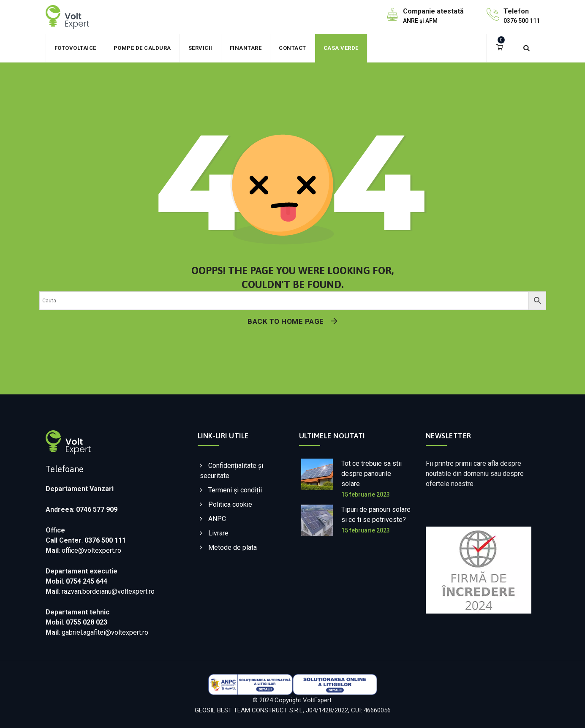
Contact (292, 48)
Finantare (246, 48)
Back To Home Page (286, 321)
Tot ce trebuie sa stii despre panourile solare (371, 474)
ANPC (217, 519)
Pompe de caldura (142, 48)
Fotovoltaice (75, 48)
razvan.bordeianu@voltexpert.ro (108, 591)
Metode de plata (233, 547)
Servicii (200, 48)
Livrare (218, 533)
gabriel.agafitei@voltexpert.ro (105, 632)
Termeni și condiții (235, 490)
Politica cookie (230, 504)
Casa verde (341, 48)
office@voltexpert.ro (91, 550)
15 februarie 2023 (366, 494)
